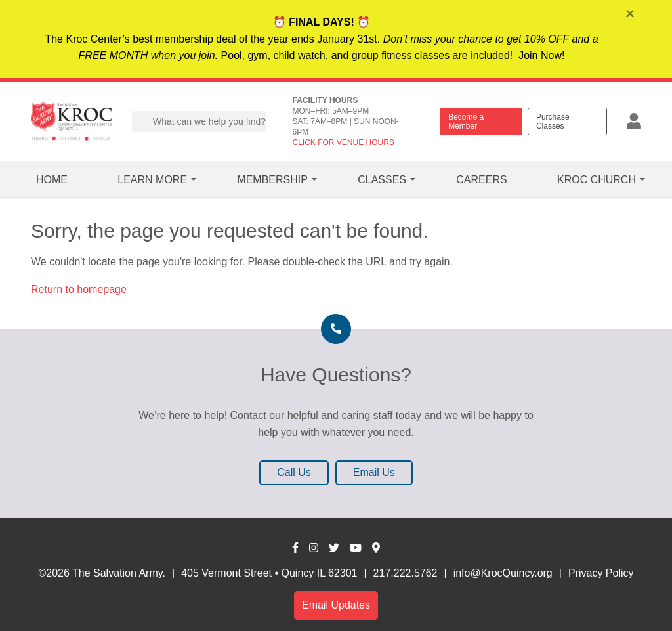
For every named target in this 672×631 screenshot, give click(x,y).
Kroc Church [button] (597, 180)
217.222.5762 (406, 573)
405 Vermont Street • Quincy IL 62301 (269, 573)
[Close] (631, 15)
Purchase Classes (553, 121)
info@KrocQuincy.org (503, 573)
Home (52, 180)
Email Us (374, 472)
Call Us (294, 472)
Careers (481, 180)
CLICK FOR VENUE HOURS (343, 142)
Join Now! (540, 55)
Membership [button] (272, 180)
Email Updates (336, 605)
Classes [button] (382, 180)
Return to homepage (79, 289)
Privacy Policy (601, 573)
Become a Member (466, 121)
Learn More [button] (152, 180)
